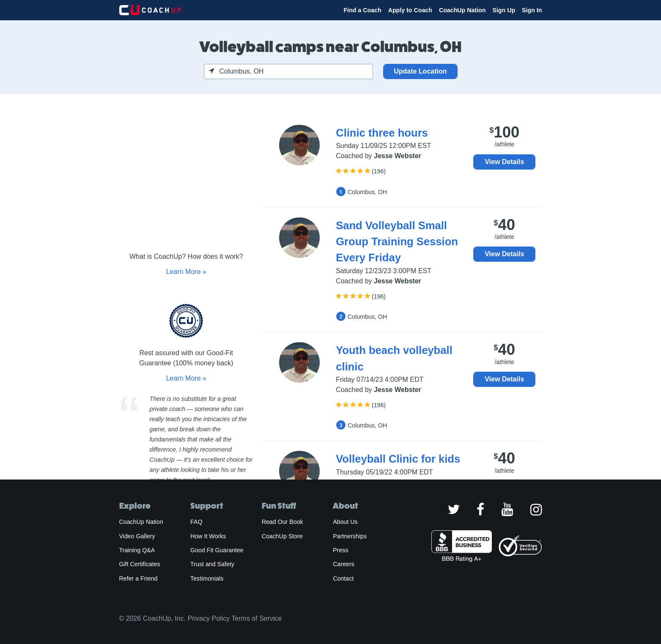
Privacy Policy (209, 618)
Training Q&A (137, 550)
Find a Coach (362, 10)
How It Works (208, 536)
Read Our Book (283, 522)
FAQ (196, 522)
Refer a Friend (139, 578)
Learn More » (186, 272)
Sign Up (504, 10)
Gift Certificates (140, 564)
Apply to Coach (410, 10)
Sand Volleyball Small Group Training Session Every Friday (397, 242)
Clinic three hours (382, 133)
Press (340, 550)
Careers (344, 564)
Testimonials (207, 578)
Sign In (532, 10)
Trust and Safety (212, 564)
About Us (345, 522)
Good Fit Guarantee (217, 550)
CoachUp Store (282, 536)
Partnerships (350, 536)
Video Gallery (137, 536)
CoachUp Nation (462, 10)
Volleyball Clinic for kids (398, 459)
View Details (504, 162)
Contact (343, 578)
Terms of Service (256, 618)
